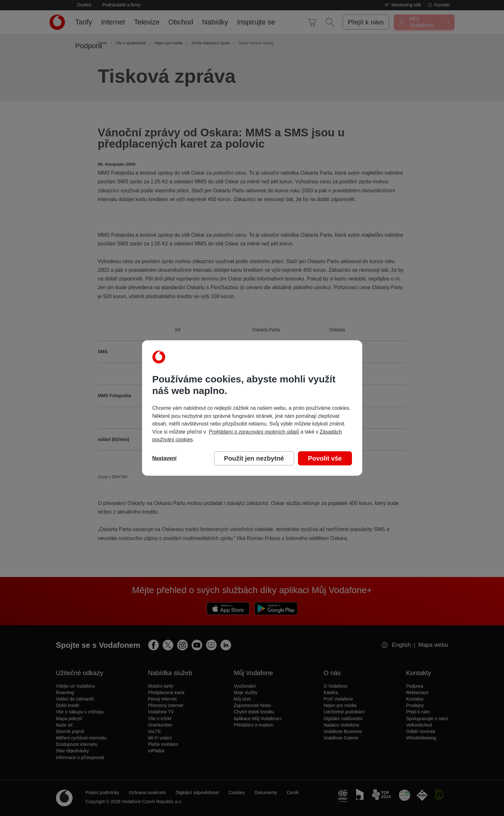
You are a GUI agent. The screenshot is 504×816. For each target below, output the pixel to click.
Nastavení (165, 458)
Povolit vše (325, 458)
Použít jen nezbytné (254, 458)
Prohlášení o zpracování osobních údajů (254, 432)
